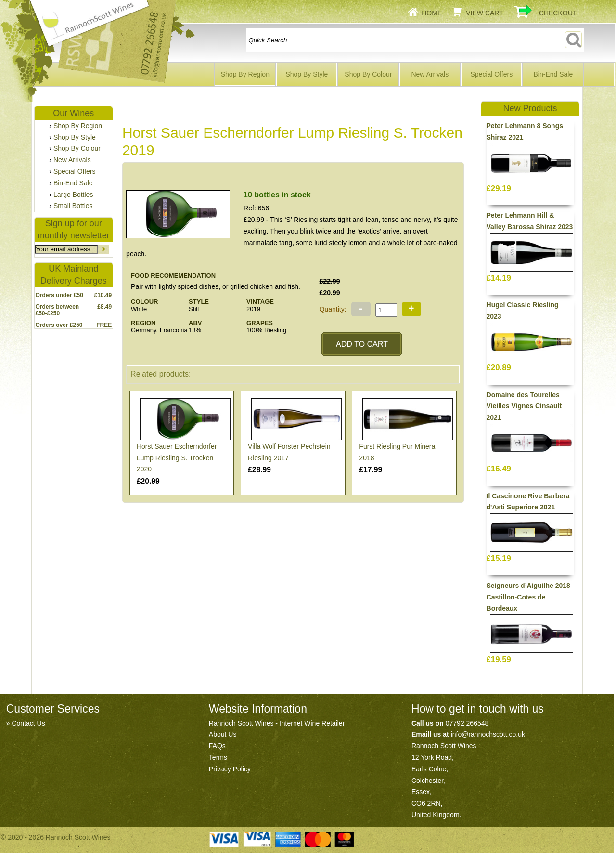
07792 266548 (467, 723)
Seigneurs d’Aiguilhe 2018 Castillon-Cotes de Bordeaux (528, 597)
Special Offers (492, 74)
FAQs (217, 746)
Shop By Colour (368, 74)
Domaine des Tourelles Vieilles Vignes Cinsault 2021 (524, 406)
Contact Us (28, 723)
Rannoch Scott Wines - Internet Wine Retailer (277, 723)
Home (432, 13)
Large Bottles (73, 195)
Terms (218, 757)
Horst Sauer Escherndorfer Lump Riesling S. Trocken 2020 (177, 458)
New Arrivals (430, 74)
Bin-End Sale (553, 74)
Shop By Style (307, 74)
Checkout (558, 13)
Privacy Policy (230, 769)
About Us (223, 734)
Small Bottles (73, 206)
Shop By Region (245, 74)
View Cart (485, 13)
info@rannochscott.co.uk (488, 734)
